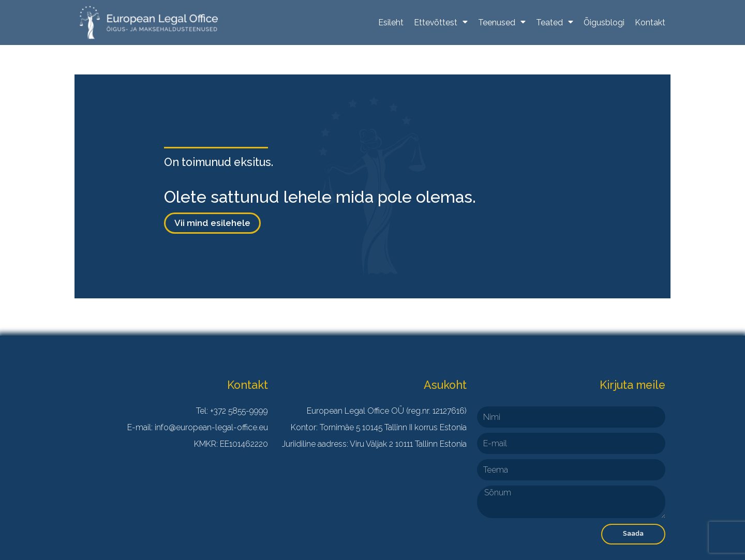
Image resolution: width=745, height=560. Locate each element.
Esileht (391, 22)
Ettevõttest (441, 22)
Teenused (502, 22)
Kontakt (650, 22)
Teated (555, 22)
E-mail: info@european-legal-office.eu (198, 427)
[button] (213, 223)
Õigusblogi (604, 22)
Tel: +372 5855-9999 (232, 411)
